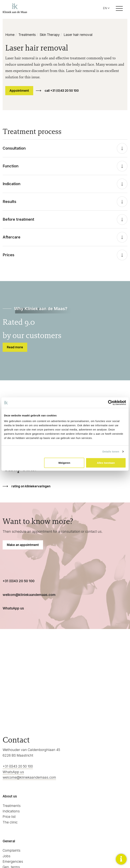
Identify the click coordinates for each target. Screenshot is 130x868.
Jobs (6, 856)
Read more (15, 347)
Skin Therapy (50, 35)
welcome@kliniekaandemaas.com (29, 777)
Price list (9, 817)
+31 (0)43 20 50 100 (19, 581)
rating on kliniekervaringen (31, 486)
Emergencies (13, 862)
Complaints (12, 850)
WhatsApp (11, 608)
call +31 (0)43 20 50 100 (62, 91)
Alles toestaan (106, 463)
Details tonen (111, 452)
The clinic (10, 822)
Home (10, 35)
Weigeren (64, 463)
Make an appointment (23, 545)
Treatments (27, 35)
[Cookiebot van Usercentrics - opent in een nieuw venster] (111, 403)
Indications (11, 811)
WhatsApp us (13, 772)
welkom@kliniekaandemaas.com (29, 595)
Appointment (19, 91)
